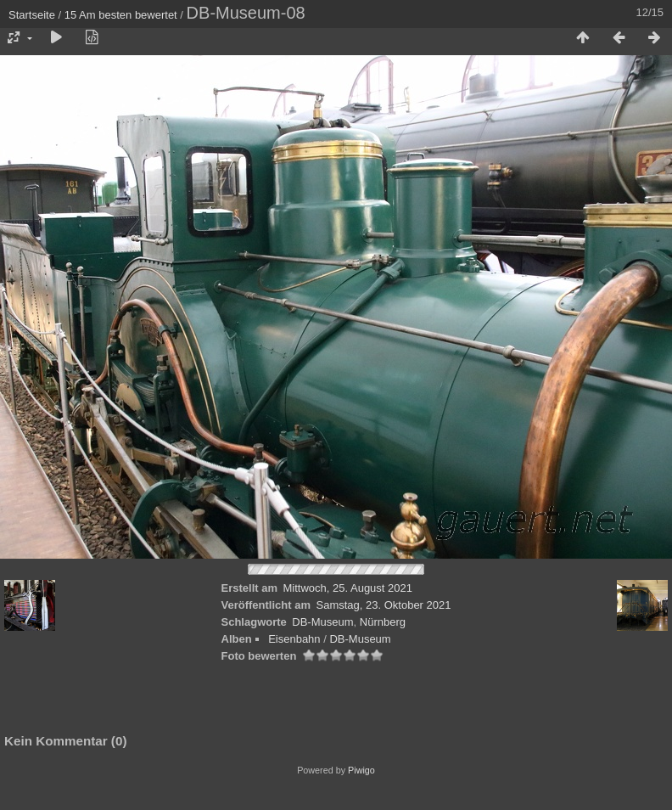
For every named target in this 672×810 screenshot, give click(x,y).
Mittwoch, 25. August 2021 (348, 588)
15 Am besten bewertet (121, 15)
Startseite (32, 15)
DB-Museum (322, 622)
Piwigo (361, 770)
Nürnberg (383, 622)
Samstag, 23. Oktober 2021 (383, 605)
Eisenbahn (294, 639)
